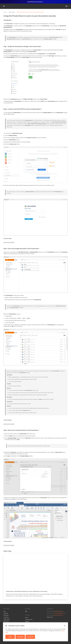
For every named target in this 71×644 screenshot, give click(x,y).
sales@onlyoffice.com (59, 611)
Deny (10, 637)
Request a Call (50, 617)
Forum (27, 618)
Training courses (29, 619)
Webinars (27, 621)
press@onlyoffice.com (58, 615)
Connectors (6, 617)
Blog (26, 611)
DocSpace (6, 613)
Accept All (30, 637)
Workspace (6, 615)
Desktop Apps (12, 12)
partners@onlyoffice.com (60, 613)
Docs (5, 611)
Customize (20, 637)
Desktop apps (7, 619)
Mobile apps (6, 621)
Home (5, 12)
